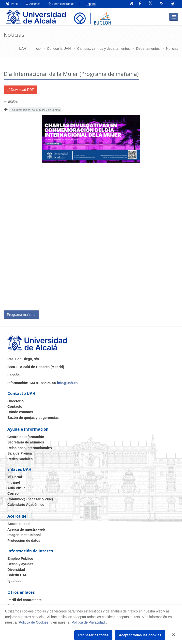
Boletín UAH (17, 575)
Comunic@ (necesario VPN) (30, 499)
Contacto (15, 407)
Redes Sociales (20, 459)
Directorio (15, 401)
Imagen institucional (24, 535)
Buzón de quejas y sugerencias (33, 418)
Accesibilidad (18, 524)
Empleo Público (20, 559)
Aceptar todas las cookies (140, 635)
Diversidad (16, 570)
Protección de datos (24, 541)
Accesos (33, 4)
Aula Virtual (17, 488)
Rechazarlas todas (93, 635)
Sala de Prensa (20, 453)
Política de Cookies (34, 622)
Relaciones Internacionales (30, 448)
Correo (13, 493)
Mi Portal (15, 477)
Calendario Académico (26, 505)
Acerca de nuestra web (26, 529)
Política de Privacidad (88, 622)
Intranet (14, 482)
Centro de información (26, 437)
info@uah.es (67, 383)
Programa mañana (21, 315)
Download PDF (20, 90)
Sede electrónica (61, 4)
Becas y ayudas (20, 564)
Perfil (12, 4)
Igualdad (15, 581)
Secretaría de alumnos (26, 442)
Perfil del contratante (24, 600)
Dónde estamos (20, 412)
